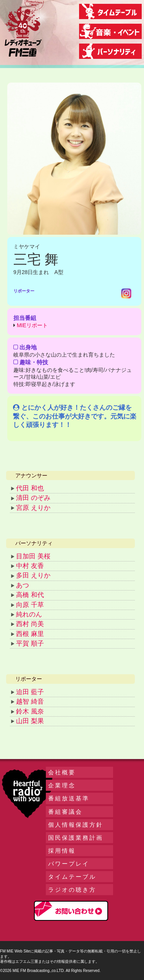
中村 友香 (30, 566)
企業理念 (62, 785)
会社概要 (62, 772)
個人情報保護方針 (76, 825)
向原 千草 (30, 605)
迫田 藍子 (30, 692)
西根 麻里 (30, 634)
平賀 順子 (30, 643)
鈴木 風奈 (30, 711)
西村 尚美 (30, 624)
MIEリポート (32, 325)
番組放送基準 (69, 798)
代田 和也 (30, 488)
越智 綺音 (30, 702)
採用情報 (62, 851)
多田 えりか (33, 575)
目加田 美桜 (33, 556)
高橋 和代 (30, 595)
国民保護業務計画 (76, 838)
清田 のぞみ (33, 498)
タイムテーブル (72, 877)
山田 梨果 (30, 721)
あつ (23, 585)
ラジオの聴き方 (72, 890)
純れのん (29, 614)
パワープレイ (69, 864)
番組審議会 (65, 812)
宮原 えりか (33, 508)
